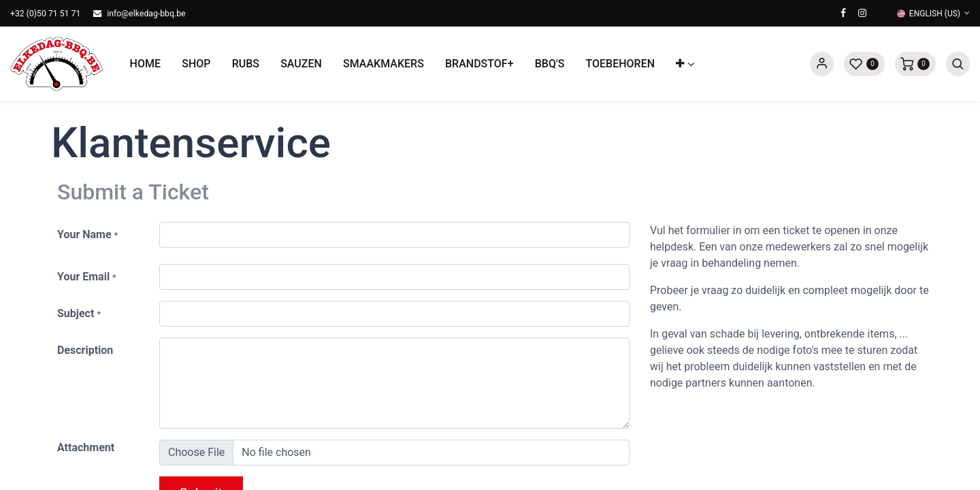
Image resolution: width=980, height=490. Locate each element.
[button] (685, 64)
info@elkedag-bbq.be (146, 14)
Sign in (822, 64)
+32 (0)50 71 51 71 (45, 14)
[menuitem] (145, 64)
